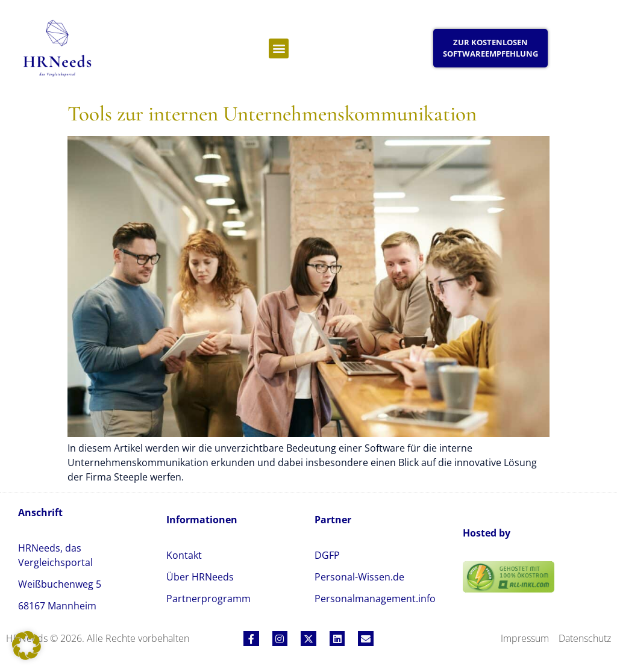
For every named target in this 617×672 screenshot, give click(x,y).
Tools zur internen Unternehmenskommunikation (272, 114)
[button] (279, 48)
